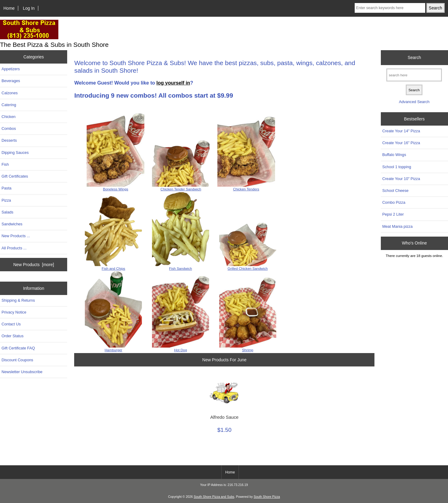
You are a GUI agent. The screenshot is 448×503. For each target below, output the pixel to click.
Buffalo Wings (394, 155)
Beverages (11, 81)
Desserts (9, 140)
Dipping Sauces (15, 153)
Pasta (7, 188)
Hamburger (113, 350)
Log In (29, 8)
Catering (9, 105)
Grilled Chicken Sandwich (248, 268)
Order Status (12, 336)
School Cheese (395, 191)
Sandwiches (12, 224)
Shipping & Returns (18, 300)
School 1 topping (397, 167)
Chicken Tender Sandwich (181, 189)
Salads (7, 212)
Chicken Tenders (246, 189)
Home (9, 8)
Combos (9, 128)
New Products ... (16, 236)
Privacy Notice (14, 312)
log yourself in (173, 83)
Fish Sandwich (180, 268)
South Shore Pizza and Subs (214, 497)
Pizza (6, 200)
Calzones (10, 93)
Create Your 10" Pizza (401, 179)
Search (414, 57)
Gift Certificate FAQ (18, 348)
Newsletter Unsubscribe (22, 372)
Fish (5, 164)
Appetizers (11, 69)
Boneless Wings (116, 189)
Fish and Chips (114, 268)
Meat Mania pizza (398, 226)
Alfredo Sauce (224, 417)
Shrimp (248, 350)
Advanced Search (414, 102)
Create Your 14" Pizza (401, 131)
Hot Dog (181, 350)
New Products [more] (34, 265)
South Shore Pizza (267, 497)
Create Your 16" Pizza (401, 143)
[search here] (414, 75)
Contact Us (11, 324)
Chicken (9, 117)
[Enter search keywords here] (390, 8)
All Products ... (14, 248)
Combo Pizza (394, 202)
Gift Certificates (15, 176)
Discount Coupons (17, 360)
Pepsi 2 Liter (393, 214)
